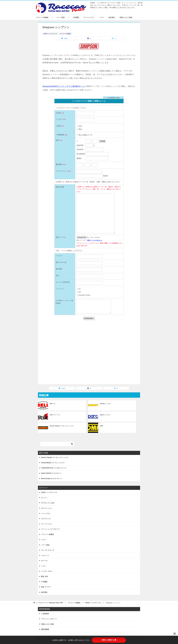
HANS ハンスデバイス (50, 34)
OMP (101, 426)
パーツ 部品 (61, 17)
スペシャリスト (89, 17)
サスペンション (47, 508)
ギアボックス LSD (48, 503)
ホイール (44, 561)
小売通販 (76, 17)
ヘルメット (45, 555)
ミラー (43, 566)
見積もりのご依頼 (126, 17)
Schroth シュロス (105, 404)
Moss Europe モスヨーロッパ (52, 478)
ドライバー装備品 (42, 17)
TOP (49, 603)
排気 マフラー (46, 587)
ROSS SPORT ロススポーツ (51, 473)
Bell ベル (53, 404)
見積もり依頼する (109, 640)
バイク (102, 17)
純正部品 (112, 17)
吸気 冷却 (44, 576)
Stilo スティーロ (55, 415)
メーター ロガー (47, 571)
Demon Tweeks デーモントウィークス (62, 426)
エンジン (44, 498)
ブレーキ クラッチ (48, 550)
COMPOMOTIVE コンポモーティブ (54, 468)
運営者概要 (45, 629)
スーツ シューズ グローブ (50, 529)
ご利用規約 (45, 614)
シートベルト (46, 513)
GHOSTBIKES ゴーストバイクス (53, 463)
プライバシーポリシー (49, 619)
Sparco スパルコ (105, 415)
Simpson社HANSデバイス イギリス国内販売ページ (64, 86)
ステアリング (46, 519)
